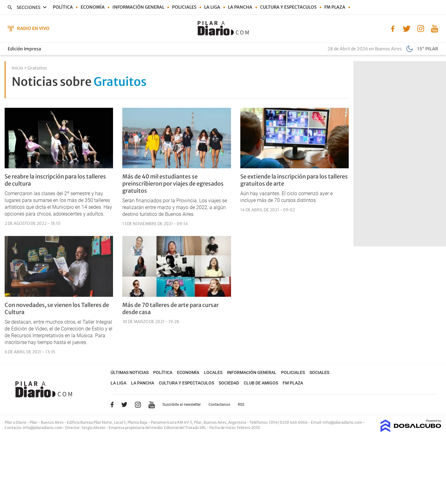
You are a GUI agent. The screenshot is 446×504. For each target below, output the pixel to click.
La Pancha (240, 7)
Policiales (184, 7)
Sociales (319, 372)
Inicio (17, 68)
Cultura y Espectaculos (288, 7)
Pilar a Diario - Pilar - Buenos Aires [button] (34, 422)
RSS (241, 405)
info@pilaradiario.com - (344, 422)
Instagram (138, 405)
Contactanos (219, 405)
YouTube (152, 405)
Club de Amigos (261, 383)
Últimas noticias (130, 372)
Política (63, 7)
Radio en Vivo (33, 28)
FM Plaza (335, 7)
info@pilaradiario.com (43, 428)
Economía (93, 7)
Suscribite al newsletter (182, 405)
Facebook (112, 405)
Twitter (124, 405)
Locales (213, 372)
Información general (138, 7)
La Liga (212, 7)
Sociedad (229, 383)
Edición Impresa (24, 49)
